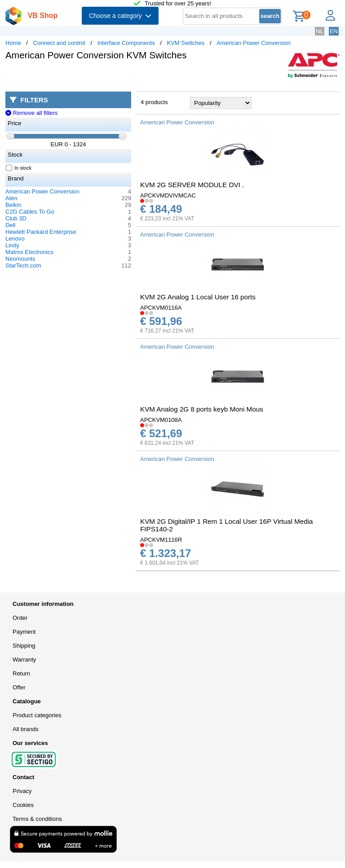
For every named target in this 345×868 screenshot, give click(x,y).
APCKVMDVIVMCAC (168, 195)
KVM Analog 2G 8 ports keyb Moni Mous (202, 409)
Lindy (12, 245)
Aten (11, 198)
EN (334, 31)
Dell (10, 225)
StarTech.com (23, 265)
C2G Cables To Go (30, 212)
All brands (26, 729)
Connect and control (59, 43)
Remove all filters (31, 113)
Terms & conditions (37, 819)
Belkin (13, 205)
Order (20, 618)
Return (21, 673)
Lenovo (15, 239)
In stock (19, 168)
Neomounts (20, 259)
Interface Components (126, 43)
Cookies (23, 805)
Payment (24, 632)
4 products (154, 102)
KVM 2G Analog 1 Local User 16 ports (198, 297)
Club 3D (16, 218)
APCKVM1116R (161, 540)
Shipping (24, 646)
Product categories (37, 715)
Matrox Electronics (29, 252)
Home (13, 43)
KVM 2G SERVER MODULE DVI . (192, 185)
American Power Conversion (254, 43)
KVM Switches (186, 43)
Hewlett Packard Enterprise (41, 232)
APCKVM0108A (161, 420)
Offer (19, 687)
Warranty (24, 660)
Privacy (22, 791)
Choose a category (120, 16)
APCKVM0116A (161, 308)
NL (320, 31)
